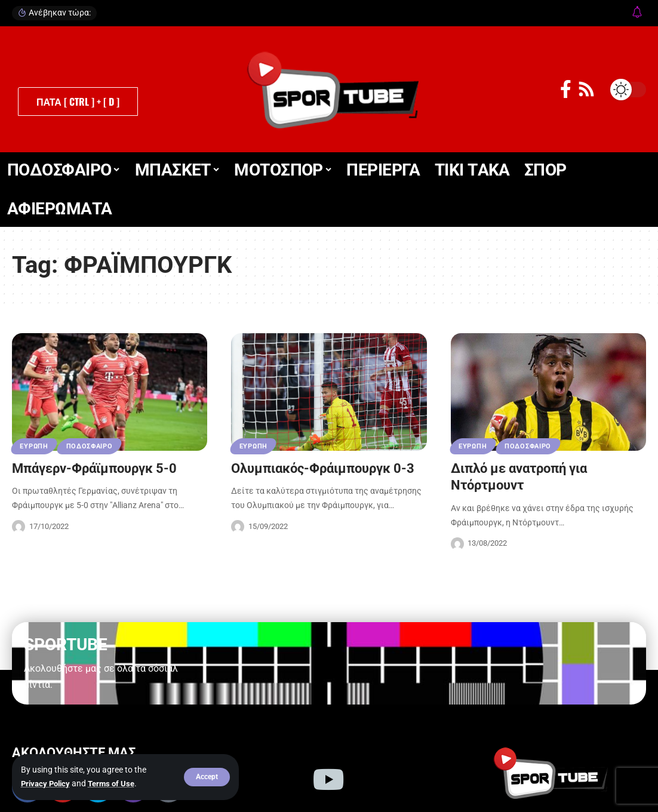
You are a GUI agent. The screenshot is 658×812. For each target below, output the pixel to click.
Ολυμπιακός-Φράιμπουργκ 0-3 (323, 468)
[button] (207, 777)
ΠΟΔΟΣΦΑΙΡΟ (94, 445)
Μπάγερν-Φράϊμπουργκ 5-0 (94, 468)
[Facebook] (566, 89)
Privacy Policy (47, 784)
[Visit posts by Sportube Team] (19, 527)
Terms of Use (117, 784)
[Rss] (586, 89)
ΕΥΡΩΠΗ (35, 445)
